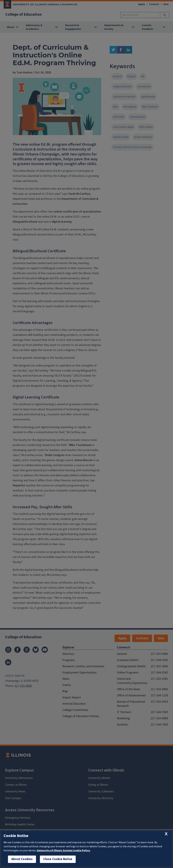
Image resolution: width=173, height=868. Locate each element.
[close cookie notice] (166, 834)
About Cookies (22, 859)
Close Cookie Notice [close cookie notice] (58, 859)
